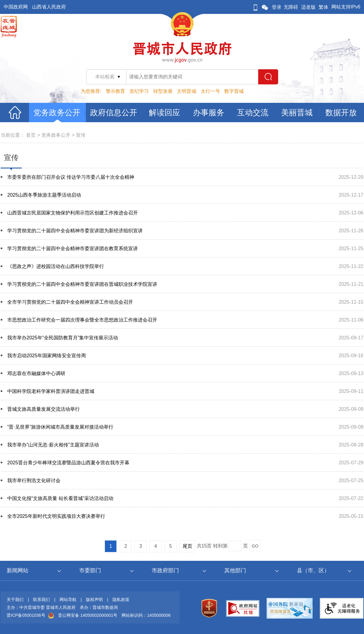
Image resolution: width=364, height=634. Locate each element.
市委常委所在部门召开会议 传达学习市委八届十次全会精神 (71, 177)
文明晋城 (187, 91)
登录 (277, 7)
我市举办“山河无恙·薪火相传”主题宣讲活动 (53, 445)
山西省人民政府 (49, 7)
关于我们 (15, 600)
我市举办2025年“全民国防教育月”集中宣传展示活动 (63, 338)
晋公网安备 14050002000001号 (88, 615)
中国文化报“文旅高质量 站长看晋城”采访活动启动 (60, 498)
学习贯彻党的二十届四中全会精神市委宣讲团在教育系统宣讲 (73, 248)
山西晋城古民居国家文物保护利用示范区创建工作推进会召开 (73, 213)
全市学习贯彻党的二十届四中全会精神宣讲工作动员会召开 (70, 302)
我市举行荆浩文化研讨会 (34, 480)
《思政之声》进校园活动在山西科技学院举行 (56, 266)
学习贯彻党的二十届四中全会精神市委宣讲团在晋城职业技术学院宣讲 (82, 284)
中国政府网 (16, 7)
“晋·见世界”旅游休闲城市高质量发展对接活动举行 (60, 427)
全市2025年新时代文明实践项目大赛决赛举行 (56, 516)
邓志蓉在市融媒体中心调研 (36, 373)
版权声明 (94, 600)
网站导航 (68, 600)
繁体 (323, 7)
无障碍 (291, 7)
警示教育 (115, 91)
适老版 (308, 7)
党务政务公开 (56, 135)
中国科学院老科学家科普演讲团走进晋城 (51, 391)
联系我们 (41, 600)
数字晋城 (234, 91)
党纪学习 (139, 91)
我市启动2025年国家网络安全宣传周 (47, 356)
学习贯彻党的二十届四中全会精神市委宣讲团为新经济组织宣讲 (75, 231)
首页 (31, 135)
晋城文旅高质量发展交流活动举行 (44, 409)
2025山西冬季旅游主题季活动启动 (44, 195)
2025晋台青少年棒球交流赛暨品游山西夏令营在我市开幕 (68, 463)
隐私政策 (121, 600)
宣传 (81, 135)
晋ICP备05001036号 (26, 615)
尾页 (187, 546)
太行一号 (210, 91)
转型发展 (163, 91)
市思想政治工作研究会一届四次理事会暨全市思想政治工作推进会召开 (82, 320)
